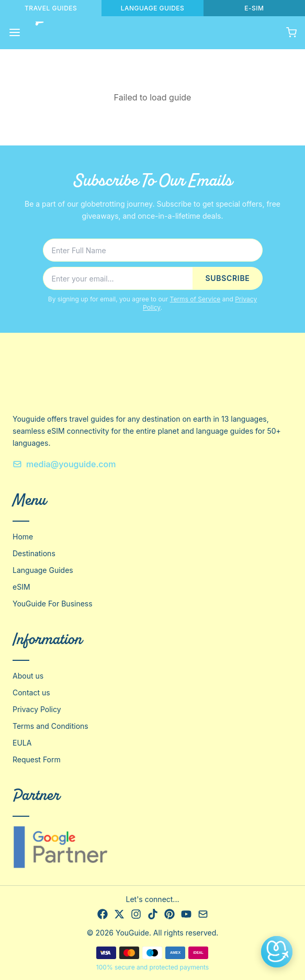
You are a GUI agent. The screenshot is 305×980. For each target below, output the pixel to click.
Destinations (34, 553)
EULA (22, 743)
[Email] (203, 914)
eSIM (21, 587)
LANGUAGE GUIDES (153, 8)
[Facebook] (103, 914)
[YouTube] (186, 914)
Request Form (37, 759)
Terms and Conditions (50, 726)
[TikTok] (153, 914)
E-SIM (254, 8)
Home (23, 537)
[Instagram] (136, 914)
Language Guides (43, 570)
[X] (119, 914)
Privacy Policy (37, 709)
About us (28, 676)
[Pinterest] (170, 914)
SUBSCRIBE (227, 278)
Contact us (31, 692)
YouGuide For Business (53, 604)
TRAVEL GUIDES (51, 8)
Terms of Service (195, 299)
